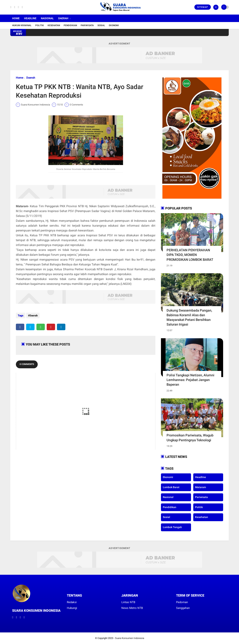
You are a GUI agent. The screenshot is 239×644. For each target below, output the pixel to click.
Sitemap (203, 7)
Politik (40, 25)
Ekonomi (114, 25)
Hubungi (72, 608)
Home (16, 18)
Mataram (201, 487)
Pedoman (182, 602)
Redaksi (72, 602)
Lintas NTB (128, 602)
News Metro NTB (132, 608)
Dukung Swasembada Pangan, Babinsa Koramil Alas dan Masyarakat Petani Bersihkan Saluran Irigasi (189, 317)
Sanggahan (183, 608)
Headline (30, 18)
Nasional (47, 18)
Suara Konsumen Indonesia (130, 638)
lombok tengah (172, 527)
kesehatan (202, 517)
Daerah (63, 18)
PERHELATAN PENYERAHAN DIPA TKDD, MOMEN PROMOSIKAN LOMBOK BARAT (190, 255)
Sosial (101, 25)
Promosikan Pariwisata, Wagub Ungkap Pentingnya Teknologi (190, 438)
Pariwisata (87, 25)
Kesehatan (54, 25)
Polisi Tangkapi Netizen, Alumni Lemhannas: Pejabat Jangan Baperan (190, 380)
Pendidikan (70, 25)
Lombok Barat (171, 487)
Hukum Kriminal (22, 25)
